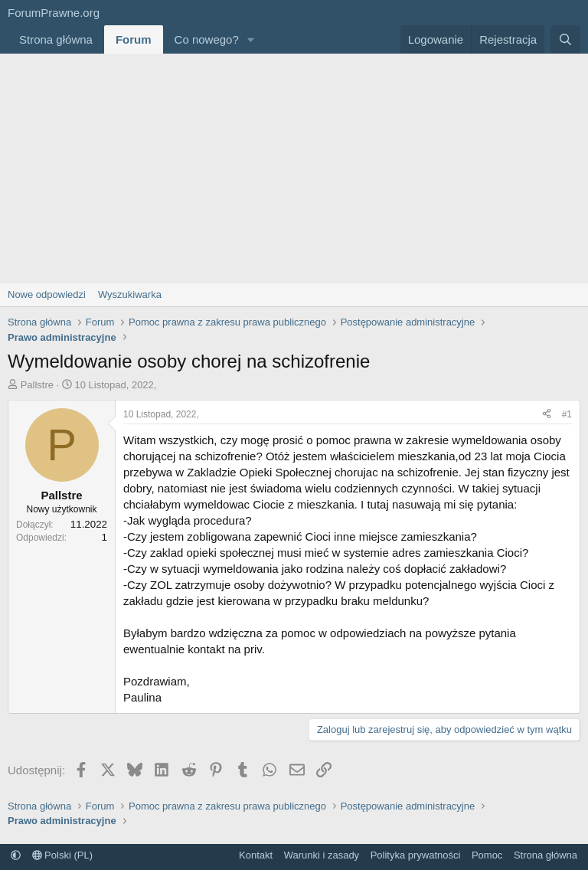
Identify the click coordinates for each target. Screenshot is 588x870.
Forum (134, 39)
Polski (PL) (62, 855)
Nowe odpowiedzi (47, 294)
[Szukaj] (565, 39)
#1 (567, 414)
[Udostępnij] (547, 415)
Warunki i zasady (322, 855)
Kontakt (256, 855)
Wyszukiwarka (130, 294)
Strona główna (56, 39)
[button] (251, 39)
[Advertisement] (294, 168)
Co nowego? (207, 39)
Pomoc (487, 855)
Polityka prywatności (416, 855)
